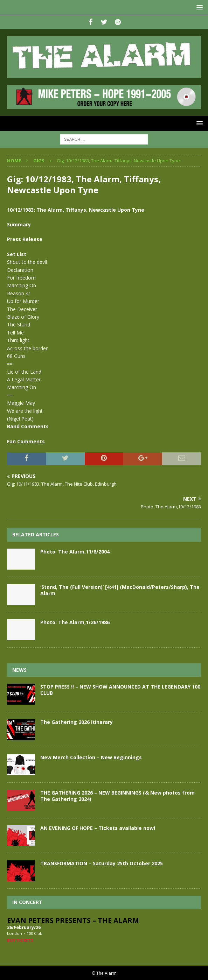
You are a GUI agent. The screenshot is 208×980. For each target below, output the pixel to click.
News (19, 670)
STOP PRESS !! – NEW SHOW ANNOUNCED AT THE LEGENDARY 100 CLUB (120, 690)
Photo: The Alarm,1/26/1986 (75, 622)
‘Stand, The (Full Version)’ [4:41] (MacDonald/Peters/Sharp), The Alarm (120, 590)
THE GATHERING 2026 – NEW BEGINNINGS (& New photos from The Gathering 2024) (117, 796)
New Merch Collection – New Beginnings (91, 757)
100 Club (34, 933)
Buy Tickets (20, 940)
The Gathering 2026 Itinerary (77, 722)
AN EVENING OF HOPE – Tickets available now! (98, 828)
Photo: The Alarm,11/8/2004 (75, 552)
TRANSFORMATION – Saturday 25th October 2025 (102, 863)
